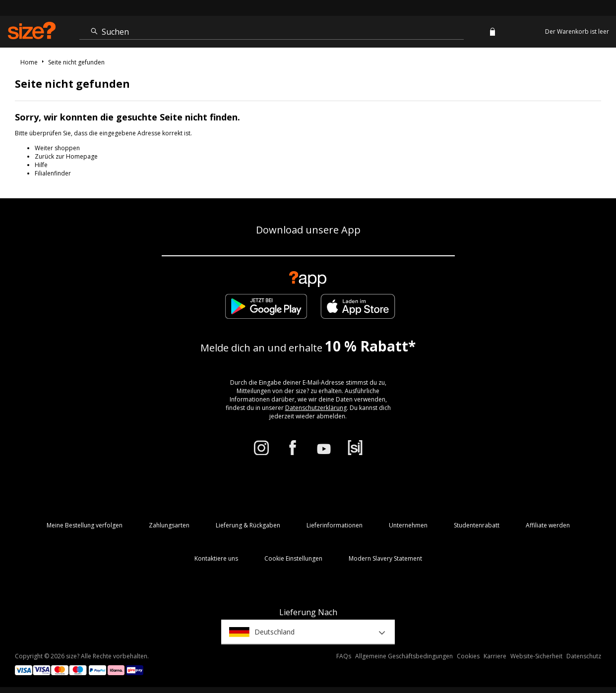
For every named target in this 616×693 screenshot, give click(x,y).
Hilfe (41, 165)
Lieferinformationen (335, 525)
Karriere (495, 656)
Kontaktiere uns (216, 558)
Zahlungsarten (169, 525)
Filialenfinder (53, 173)
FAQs (344, 656)
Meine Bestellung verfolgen (85, 525)
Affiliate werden (548, 525)
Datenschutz (584, 656)
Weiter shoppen (57, 148)
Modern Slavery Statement (385, 558)
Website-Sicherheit (536, 656)
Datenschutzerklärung (316, 408)
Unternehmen (408, 525)
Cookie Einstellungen (293, 558)
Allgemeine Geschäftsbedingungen (404, 656)
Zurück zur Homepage (66, 156)
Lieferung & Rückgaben (248, 525)
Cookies (468, 656)
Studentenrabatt (477, 525)
